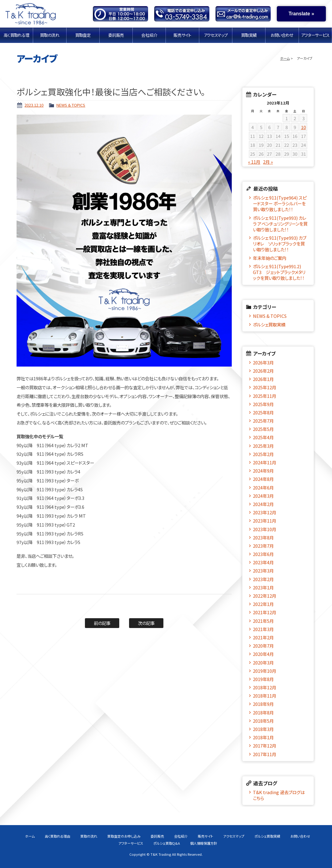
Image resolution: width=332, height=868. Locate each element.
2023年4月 (263, 562)
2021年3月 (263, 629)
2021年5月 (263, 621)
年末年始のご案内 (270, 258)
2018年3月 (263, 729)
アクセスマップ (216, 35)
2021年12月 (265, 612)
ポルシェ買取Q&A (167, 843)
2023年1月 (263, 587)
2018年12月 (265, 687)
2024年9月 (263, 471)
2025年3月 (263, 446)
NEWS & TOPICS (71, 105)
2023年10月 (265, 529)
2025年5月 (263, 429)
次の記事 (146, 623)
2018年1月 (263, 737)
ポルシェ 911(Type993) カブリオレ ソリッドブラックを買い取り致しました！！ (280, 244)
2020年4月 (263, 654)
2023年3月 (263, 571)
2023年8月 (263, 537)
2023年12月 (265, 512)
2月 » (268, 162)
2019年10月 (265, 671)
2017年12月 (265, 746)
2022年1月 (263, 604)
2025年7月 (263, 421)
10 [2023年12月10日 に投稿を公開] (303, 127)
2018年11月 (265, 696)
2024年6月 (263, 487)
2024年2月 (263, 504)
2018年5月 (263, 721)
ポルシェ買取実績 (269, 324)
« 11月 (254, 162)
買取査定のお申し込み (124, 836)
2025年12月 (265, 387)
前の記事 (102, 623)
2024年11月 (265, 462)
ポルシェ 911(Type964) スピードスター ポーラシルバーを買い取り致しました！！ (280, 204)
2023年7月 (263, 546)
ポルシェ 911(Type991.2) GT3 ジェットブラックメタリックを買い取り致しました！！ (279, 272)
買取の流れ (50, 35)
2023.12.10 (34, 105)
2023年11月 (265, 521)
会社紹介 (149, 35)
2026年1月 (263, 379)
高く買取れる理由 (16, 35)
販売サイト (182, 35)
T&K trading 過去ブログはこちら (279, 795)
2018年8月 (263, 712)
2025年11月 (265, 396)
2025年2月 (263, 454)
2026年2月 (263, 371)
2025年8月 (263, 412)
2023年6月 (263, 554)
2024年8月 (263, 479)
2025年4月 (263, 437)
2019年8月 (263, 679)
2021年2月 (263, 637)
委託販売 (116, 35)
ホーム (285, 58)
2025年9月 (263, 404)
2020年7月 (263, 646)
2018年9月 (263, 704)
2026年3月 (263, 362)
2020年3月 (263, 662)
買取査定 (83, 35)
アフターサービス (315, 35)
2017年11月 (265, 754)
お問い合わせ (282, 35)
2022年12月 (265, 596)
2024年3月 (263, 496)
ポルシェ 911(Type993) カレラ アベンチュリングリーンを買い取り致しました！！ (280, 224)
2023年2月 (263, 579)
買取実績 (249, 35)
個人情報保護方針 (204, 843)
